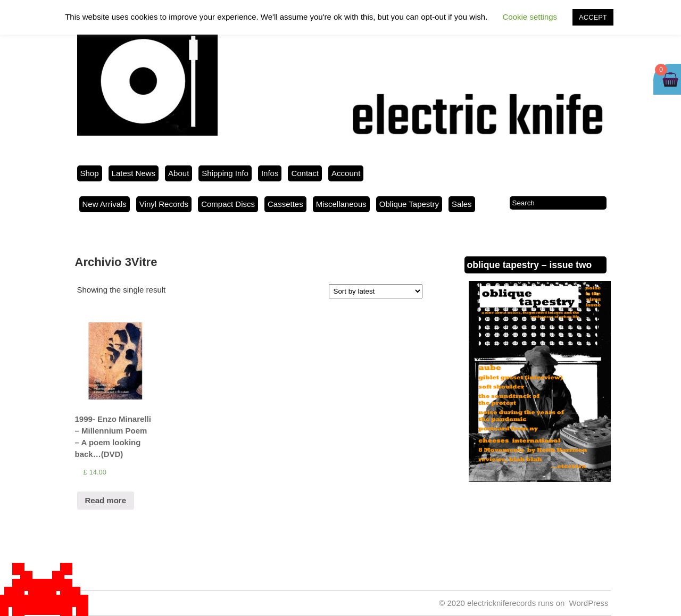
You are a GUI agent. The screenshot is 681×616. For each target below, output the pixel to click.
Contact (305, 173)
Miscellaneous (341, 204)
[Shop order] (376, 291)
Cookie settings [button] (530, 17)
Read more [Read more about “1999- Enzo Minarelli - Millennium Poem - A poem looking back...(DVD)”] (106, 500)
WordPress (589, 603)
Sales (462, 204)
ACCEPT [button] (593, 17)
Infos (270, 173)
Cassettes (285, 204)
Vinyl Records (164, 204)
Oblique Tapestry (409, 204)
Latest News (134, 173)
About (178, 173)
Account (346, 173)
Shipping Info (225, 173)
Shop (90, 173)
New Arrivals (105, 204)
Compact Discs (228, 204)
